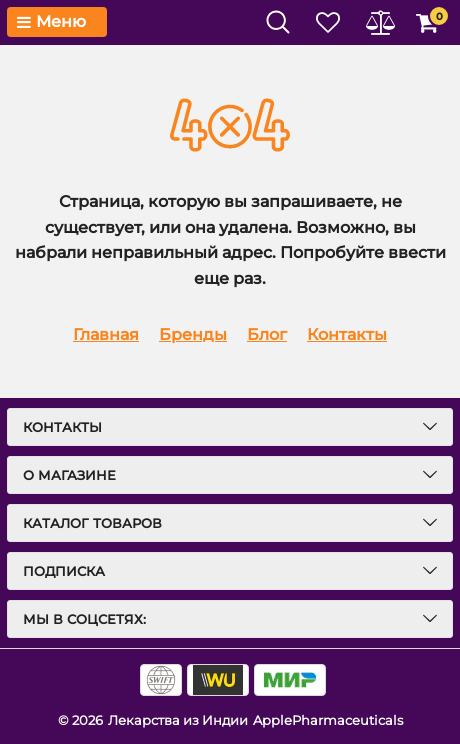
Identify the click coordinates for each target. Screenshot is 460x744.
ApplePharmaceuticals (328, 720)
